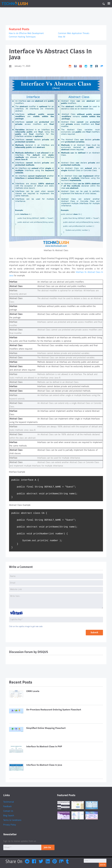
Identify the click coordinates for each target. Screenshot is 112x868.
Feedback (7, 807)
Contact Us (8, 811)
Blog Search (9, 816)
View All (62, 37)
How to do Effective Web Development (26, 33)
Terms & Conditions (12, 821)
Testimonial (9, 802)
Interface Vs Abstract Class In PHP (44, 747)
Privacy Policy (10, 825)
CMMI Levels (33, 691)
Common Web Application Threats (74, 33)
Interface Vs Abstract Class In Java (44, 765)
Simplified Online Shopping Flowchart (46, 728)
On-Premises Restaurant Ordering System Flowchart (54, 710)
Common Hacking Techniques (22, 37)
